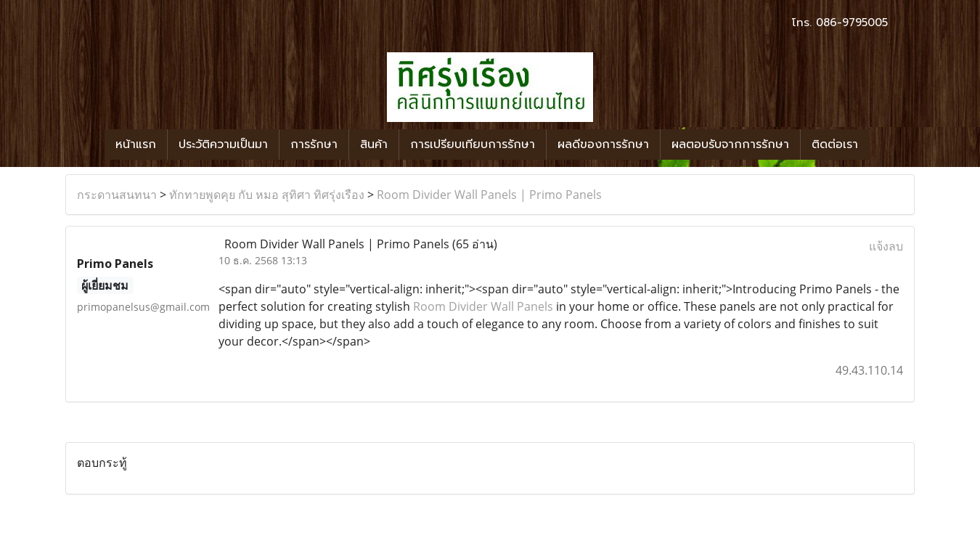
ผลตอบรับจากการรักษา (730, 144)
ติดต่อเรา (835, 144)
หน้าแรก (136, 144)
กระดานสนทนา (117, 195)
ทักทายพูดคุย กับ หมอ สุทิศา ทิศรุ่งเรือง (267, 195)
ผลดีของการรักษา (603, 144)
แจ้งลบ (886, 246)
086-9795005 (852, 23)
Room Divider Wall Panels (483, 306)
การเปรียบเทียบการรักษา (473, 144)
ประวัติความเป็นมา (223, 144)
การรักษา (314, 144)
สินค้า (374, 144)
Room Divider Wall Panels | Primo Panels (489, 195)
